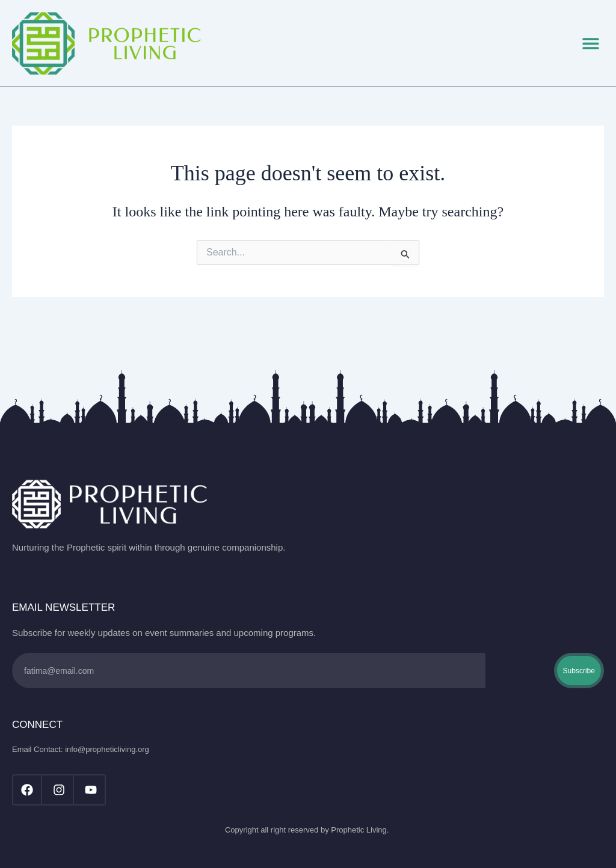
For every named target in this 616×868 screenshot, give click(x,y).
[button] (590, 44)
